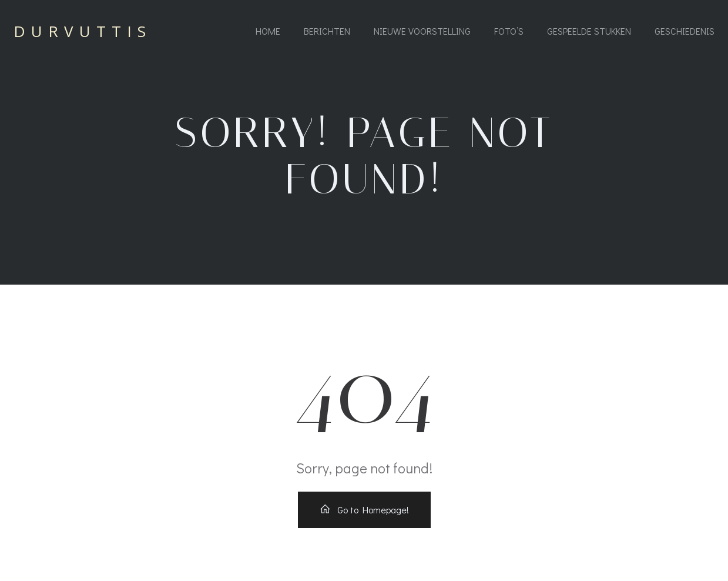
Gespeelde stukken (589, 31)
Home (268, 31)
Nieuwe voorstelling (422, 31)
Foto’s (509, 31)
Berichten (327, 31)
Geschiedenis (685, 31)
